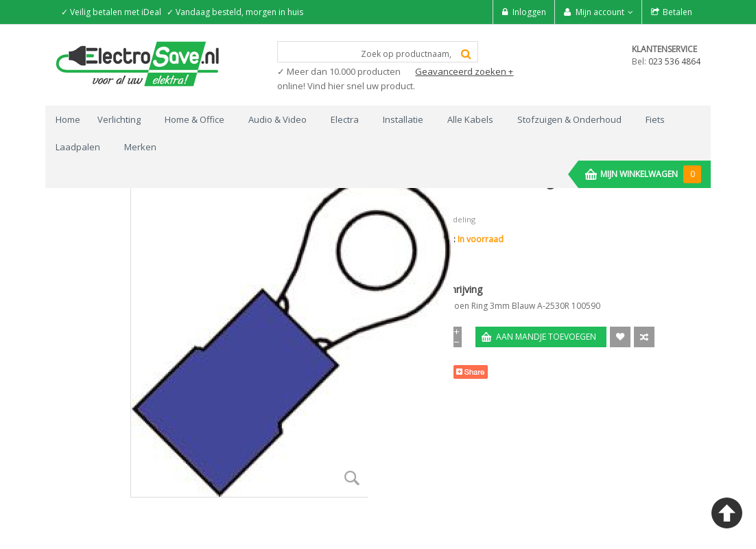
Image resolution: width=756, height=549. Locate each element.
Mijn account (600, 12)
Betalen (677, 12)
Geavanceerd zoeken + (464, 71)
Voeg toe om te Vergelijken (644, 337)
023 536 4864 (674, 61)
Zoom (352, 478)
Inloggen (529, 12)
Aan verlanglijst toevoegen (620, 337)
